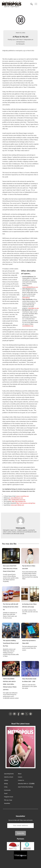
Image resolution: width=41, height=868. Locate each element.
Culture (6, 780)
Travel (6, 793)
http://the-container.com (19, 501)
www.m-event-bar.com (22, 496)
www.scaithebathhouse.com (30, 287)
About (20, 774)
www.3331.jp (26, 298)
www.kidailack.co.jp (28, 326)
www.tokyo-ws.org (33, 308)
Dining (6, 784)
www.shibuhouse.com (17, 498)
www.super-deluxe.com (17, 505)
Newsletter (7, 803)
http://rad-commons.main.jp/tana (26, 503)
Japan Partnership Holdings (25, 787)
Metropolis (21, 44)
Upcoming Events (9, 774)
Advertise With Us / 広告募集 (26, 784)
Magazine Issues (9, 797)
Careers (20, 777)
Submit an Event (9, 777)
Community (7, 790)
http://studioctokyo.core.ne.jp (17, 500)
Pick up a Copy (8, 800)
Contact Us (21, 780)
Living (6, 787)
